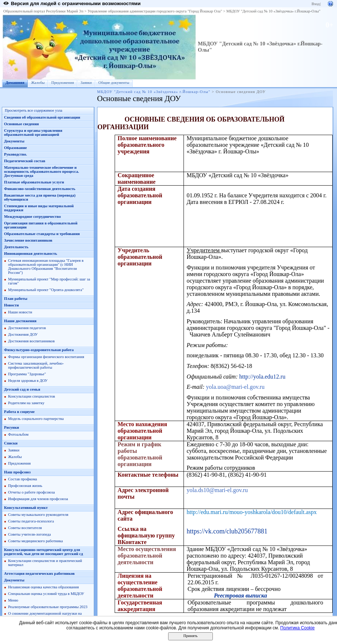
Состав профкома (23, 479)
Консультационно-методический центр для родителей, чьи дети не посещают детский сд (43, 552)
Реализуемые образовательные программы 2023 (48, 607)
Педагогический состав (25, 161)
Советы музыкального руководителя (38, 515)
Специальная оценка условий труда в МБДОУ (46, 594)
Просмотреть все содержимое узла (34, 110)
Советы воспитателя (25, 528)
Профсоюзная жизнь (25, 486)
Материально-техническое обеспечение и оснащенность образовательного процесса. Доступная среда (42, 172)
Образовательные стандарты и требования (42, 234)
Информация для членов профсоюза (38, 499)
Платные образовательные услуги (34, 182)
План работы (16, 299)
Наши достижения (20, 321)
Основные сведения (21, 124)
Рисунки (12, 427)
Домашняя (15, 83)
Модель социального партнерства (36, 419)
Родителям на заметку (26, 403)
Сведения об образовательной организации (42, 117)
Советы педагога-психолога (31, 521)
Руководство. (16, 154)
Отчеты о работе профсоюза (32, 492)
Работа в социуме (19, 412)
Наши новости (20, 312)
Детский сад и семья (22, 389)
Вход (315, 4)
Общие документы (114, 83)
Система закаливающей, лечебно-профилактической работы (36, 365)
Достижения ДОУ (23, 334)
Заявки (86, 83)
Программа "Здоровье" (27, 374)
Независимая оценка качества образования (43, 587)
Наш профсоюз (17, 472)
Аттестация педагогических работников (39, 574)
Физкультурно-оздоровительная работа (39, 350)
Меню (13, 600)
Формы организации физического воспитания (46, 357)
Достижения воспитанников (31, 341)
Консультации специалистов (32, 396)
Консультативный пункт (26, 508)
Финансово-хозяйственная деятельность (40, 189)
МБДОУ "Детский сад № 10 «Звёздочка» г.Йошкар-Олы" (273, 11)
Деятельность (16, 247)
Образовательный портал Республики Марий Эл (43, 11)
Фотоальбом (18, 434)
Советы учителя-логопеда (29, 534)
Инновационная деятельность (31, 254)
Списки (11, 443)
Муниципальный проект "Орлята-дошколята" (46, 290)
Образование (15, 148)
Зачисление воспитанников (28, 240)
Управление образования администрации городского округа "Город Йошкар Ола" (155, 11)
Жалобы (38, 83)
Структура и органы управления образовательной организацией (33, 133)
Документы (14, 141)
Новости (11, 305)
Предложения (63, 83)
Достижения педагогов (27, 328)
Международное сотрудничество (32, 217)
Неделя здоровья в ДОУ (28, 381)
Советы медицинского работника (35, 541)
